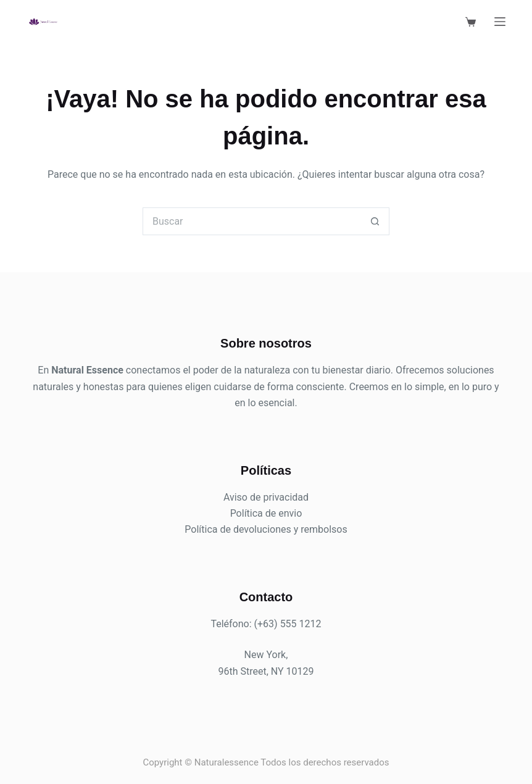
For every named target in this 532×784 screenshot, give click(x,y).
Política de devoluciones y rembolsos (266, 529)
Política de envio (266, 513)
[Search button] (376, 221)
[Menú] (500, 22)
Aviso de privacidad (266, 497)
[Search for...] (252, 221)
